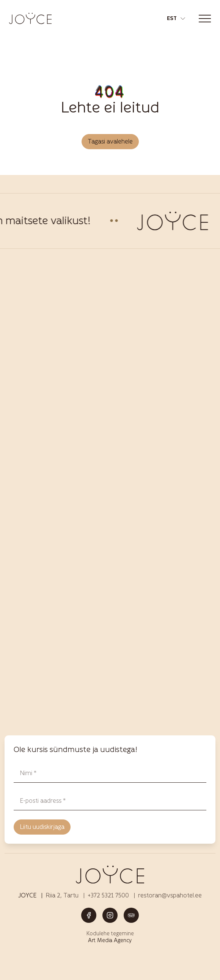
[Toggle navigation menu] (205, 19)
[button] (176, 19)
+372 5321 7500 (108, 895)
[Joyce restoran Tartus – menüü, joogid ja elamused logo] (30, 18)
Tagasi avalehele (110, 141)
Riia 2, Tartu (62, 895)
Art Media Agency (110, 940)
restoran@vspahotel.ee (170, 895)
